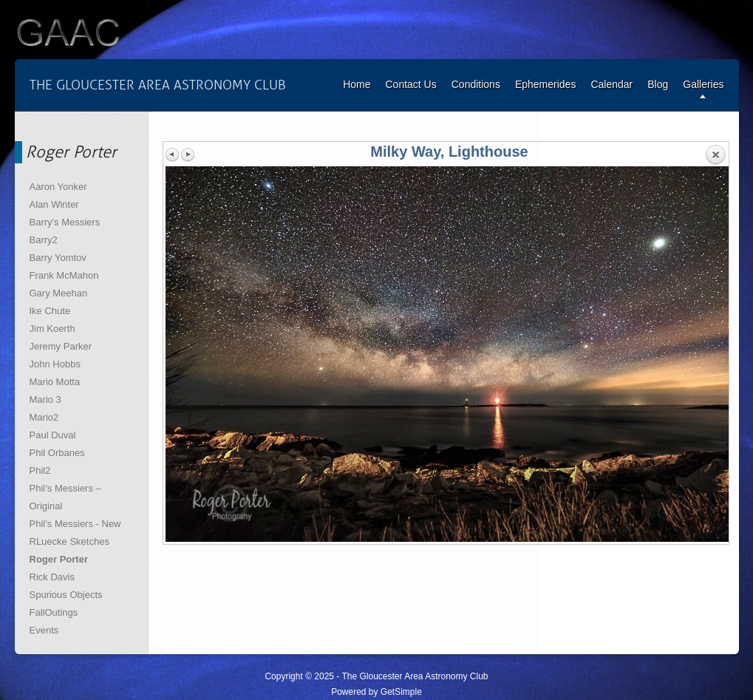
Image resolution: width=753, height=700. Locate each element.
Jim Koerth (52, 329)
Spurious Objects (66, 595)
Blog (658, 84)
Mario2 (44, 417)
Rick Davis (52, 577)
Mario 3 (45, 400)
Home (357, 84)
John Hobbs (55, 364)
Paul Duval (53, 435)
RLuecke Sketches (69, 541)
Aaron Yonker (58, 187)
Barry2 (44, 240)
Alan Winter (54, 204)
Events (44, 630)
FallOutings (54, 612)
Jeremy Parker (61, 346)
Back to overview (715, 155)
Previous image (173, 154)
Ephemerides (546, 84)
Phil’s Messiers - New (75, 524)
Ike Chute (50, 311)
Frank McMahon (64, 275)
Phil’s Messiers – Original (65, 497)
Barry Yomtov (58, 258)
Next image (188, 154)
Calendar (611, 84)
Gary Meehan (59, 293)
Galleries (703, 84)
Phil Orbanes (57, 453)
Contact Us (410, 84)
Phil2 (40, 470)
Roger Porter (59, 559)
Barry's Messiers (65, 222)
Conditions (476, 84)
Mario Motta (55, 382)
